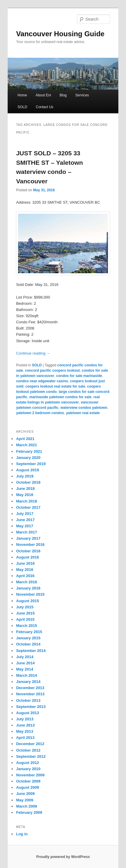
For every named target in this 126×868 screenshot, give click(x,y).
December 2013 (30, 688)
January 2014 (28, 682)
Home (22, 95)
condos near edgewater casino (42, 381)
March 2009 (26, 806)
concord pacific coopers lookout (52, 370)
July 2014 (25, 657)
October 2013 (28, 700)
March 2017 (26, 532)
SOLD (22, 107)
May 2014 (25, 669)
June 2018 (25, 489)
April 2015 (25, 619)
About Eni (43, 95)
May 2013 (25, 731)
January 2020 (28, 458)
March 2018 (26, 501)
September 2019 (31, 464)
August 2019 (27, 470)
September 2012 (31, 756)
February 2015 (29, 632)
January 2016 (28, 588)
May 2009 (25, 800)
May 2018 (25, 495)
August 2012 (27, 763)
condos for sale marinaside (79, 376)
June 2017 (25, 520)
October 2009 (28, 781)
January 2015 (28, 638)
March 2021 (26, 445)
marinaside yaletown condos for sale (60, 397)
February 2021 (29, 451)
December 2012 (30, 744)
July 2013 (25, 719)
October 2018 (28, 482)
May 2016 (25, 570)
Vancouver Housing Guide (60, 34)
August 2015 (27, 601)
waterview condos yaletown (84, 408)
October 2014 (28, 644)
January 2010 (28, 769)
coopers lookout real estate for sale (55, 386)
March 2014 (26, 675)
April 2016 (25, 576)
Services (82, 95)
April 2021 (25, 439)
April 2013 (25, 738)
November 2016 (30, 545)
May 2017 (25, 526)
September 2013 (31, 707)
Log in (22, 834)
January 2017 (28, 538)
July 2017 (25, 514)
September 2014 (31, 651)
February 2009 (29, 812)
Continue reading (33, 353)
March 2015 (26, 626)
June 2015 (25, 613)
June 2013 (25, 725)
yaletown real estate (83, 413)
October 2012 (28, 750)
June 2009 (25, 794)
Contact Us (45, 107)
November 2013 (30, 694)
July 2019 (25, 476)
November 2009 (30, 775)
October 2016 (28, 551)
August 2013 (27, 713)
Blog (63, 95)
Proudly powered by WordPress (63, 857)
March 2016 (26, 582)
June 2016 (25, 563)
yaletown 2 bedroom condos (40, 413)
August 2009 (27, 787)
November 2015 (30, 594)
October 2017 (28, 507)
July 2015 (25, 607)
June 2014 (25, 663)
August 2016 (27, 557)
